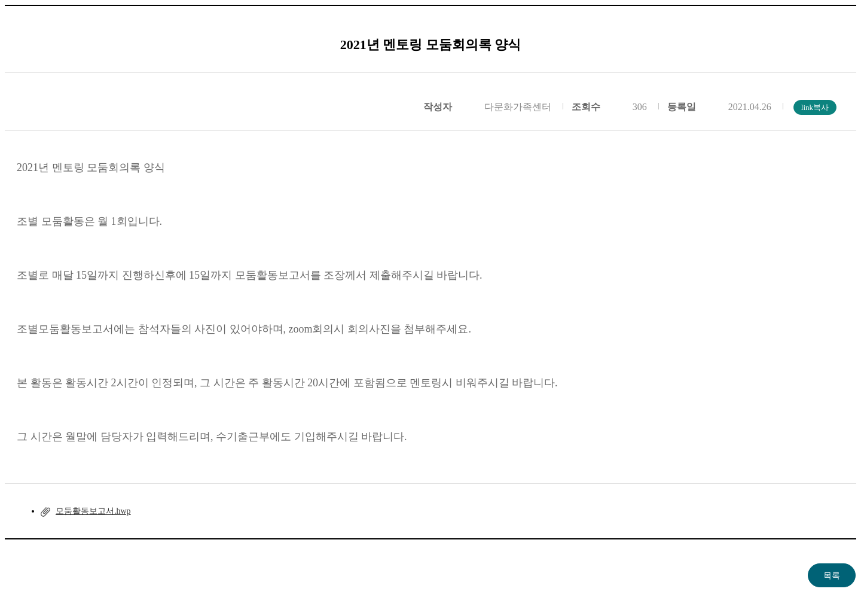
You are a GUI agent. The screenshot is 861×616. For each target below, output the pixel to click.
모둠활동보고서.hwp (93, 511)
